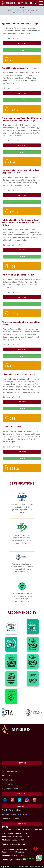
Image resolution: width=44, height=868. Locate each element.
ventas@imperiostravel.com (18, 844)
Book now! (22, 50)
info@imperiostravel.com (17, 860)
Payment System (8, 776)
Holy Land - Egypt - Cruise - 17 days (18, 374)
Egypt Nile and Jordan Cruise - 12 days (19, 68)
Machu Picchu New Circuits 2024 (14, 814)
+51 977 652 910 (17, 855)
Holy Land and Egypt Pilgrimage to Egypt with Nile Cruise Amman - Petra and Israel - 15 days (22, 222)
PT (22, 3)
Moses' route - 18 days (12, 427)
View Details (22, 43)
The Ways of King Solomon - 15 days (19, 275)
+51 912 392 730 (17, 840)
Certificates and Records (11, 819)
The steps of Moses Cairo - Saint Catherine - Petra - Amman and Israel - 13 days (21, 119)
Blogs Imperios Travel (10, 789)
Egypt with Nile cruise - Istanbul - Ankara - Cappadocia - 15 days (21, 172)
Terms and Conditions (10, 771)
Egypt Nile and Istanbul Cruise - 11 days (20, 24)
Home (22, 8)
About (4, 767)
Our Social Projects (9, 784)
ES (19, 3)
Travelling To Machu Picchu (12, 810)
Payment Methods (9, 780)
